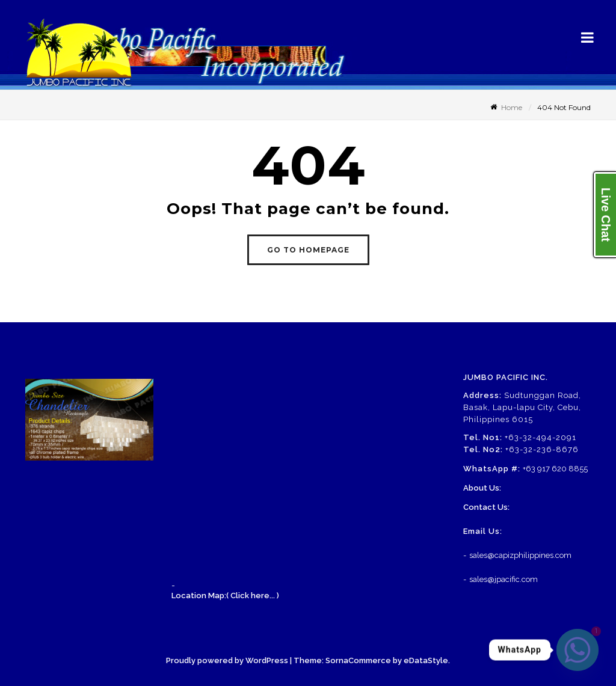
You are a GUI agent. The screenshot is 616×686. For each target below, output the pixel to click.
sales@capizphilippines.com (520, 555)
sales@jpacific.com (504, 579)
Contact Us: (486, 507)
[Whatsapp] (577, 650)
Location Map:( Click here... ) (225, 596)
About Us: (482, 488)
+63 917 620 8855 (555, 469)
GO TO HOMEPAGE (308, 250)
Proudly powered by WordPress (227, 660)
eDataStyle (426, 660)
